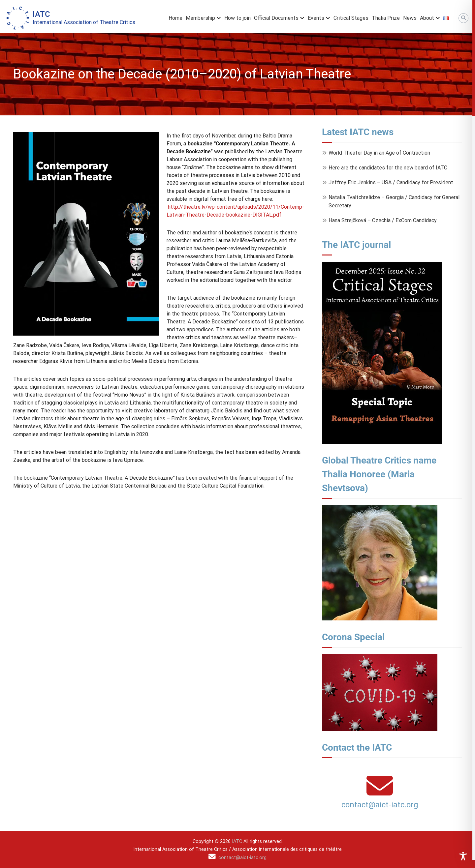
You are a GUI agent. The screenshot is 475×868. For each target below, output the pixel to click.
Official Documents (276, 18)
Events (316, 18)
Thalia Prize (386, 18)
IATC (41, 14)
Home (175, 18)
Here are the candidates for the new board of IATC (388, 168)
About (427, 18)
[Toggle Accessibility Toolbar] (463, 856)
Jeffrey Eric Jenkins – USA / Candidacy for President (391, 182)
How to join (237, 18)
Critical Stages (351, 18)
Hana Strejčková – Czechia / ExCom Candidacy (383, 220)
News (410, 18)
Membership (200, 18)
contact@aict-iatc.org (380, 805)
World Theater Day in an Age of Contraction (379, 153)
